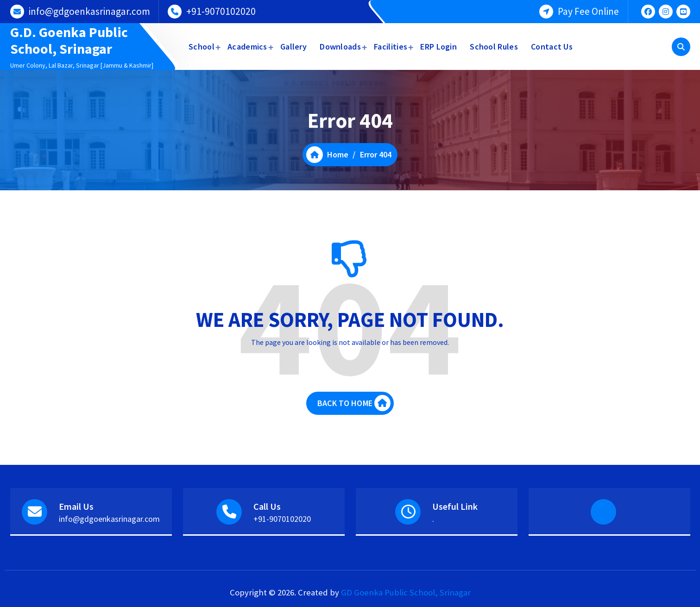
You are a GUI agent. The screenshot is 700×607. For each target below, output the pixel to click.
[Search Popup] (681, 47)
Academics (247, 47)
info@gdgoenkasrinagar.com (89, 11)
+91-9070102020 (221, 11)
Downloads (340, 47)
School (202, 47)
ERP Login (438, 47)
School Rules (494, 47)
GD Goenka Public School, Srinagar (406, 592)
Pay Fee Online (588, 11)
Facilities (391, 47)
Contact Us (552, 47)
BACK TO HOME (354, 403)
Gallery (293, 47)
